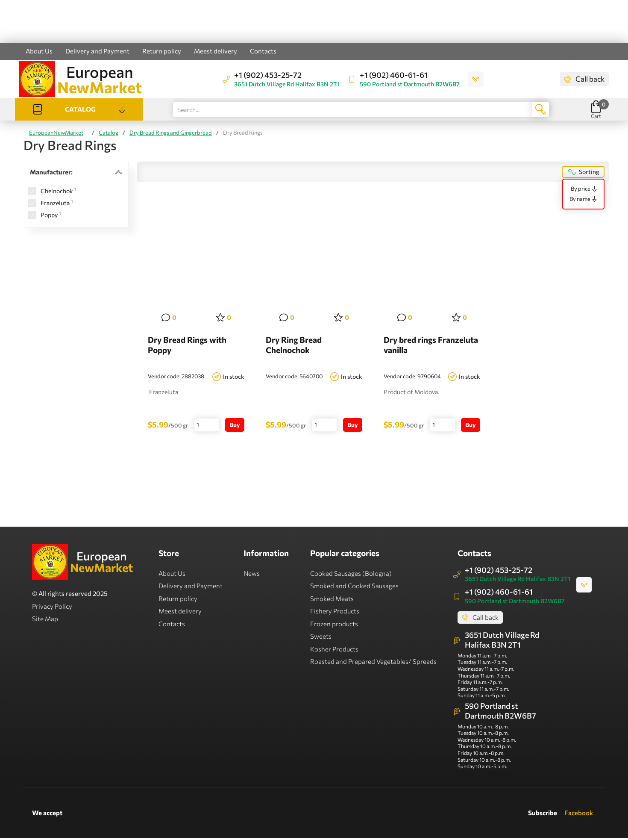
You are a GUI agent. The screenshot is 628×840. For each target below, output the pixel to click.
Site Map (45, 620)
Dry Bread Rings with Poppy (187, 346)
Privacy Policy (52, 607)
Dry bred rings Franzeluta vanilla (431, 346)
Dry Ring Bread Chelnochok (294, 346)
